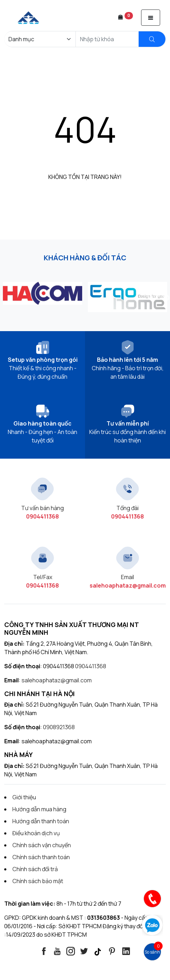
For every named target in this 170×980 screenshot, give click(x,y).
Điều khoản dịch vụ (36, 833)
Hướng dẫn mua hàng (39, 809)
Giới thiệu (24, 797)
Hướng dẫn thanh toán (41, 821)
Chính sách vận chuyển (42, 845)
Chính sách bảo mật (38, 881)
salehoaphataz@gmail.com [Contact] (57, 680)
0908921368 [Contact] (59, 727)
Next (166, 298)
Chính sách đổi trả (35, 869)
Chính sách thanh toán (41, 857)
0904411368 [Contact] (91, 666)
